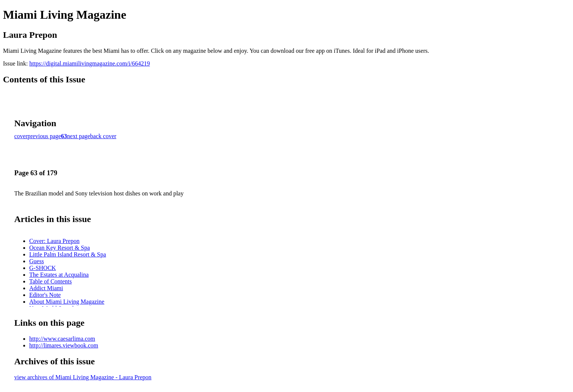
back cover (103, 136)
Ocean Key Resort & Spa (60, 248)
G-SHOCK (43, 268)
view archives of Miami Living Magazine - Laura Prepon (83, 377)
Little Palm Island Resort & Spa (68, 254)
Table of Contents (51, 281)
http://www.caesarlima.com (62, 339)
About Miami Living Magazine (67, 302)
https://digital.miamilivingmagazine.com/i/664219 (90, 63)
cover (21, 136)
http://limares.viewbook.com (64, 345)
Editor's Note (45, 295)
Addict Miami (46, 288)
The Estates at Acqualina (59, 275)
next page (79, 136)
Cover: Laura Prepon (54, 241)
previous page (44, 136)
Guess (37, 261)
